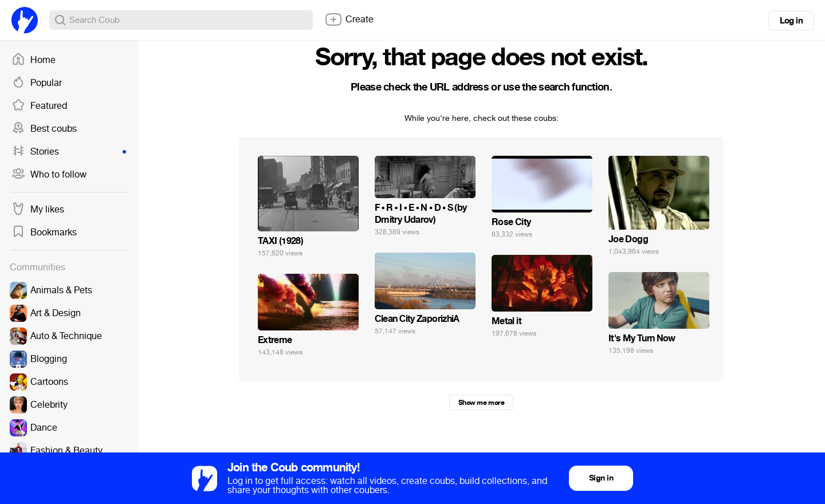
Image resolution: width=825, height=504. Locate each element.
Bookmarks (44, 233)
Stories (69, 152)
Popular (37, 83)
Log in (791, 21)
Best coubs (44, 129)
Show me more (481, 403)
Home (34, 60)
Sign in (601, 478)
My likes (38, 210)
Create (349, 19)
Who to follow (49, 175)
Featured (39, 106)
